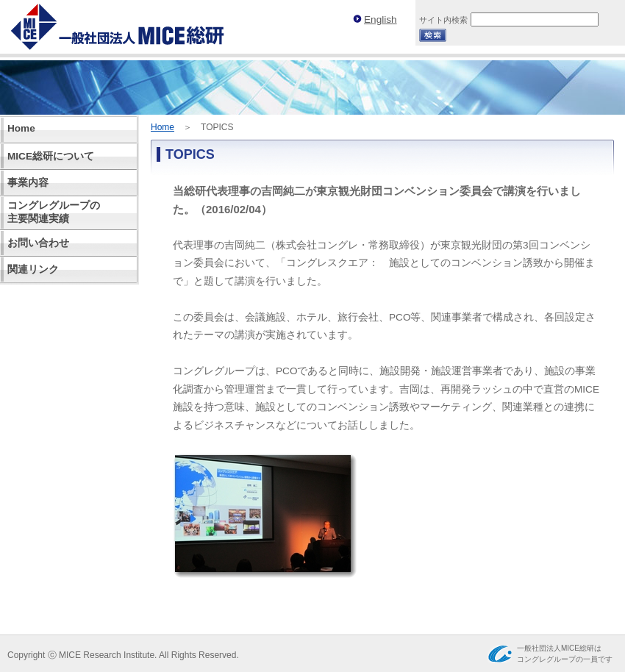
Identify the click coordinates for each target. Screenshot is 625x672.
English (381, 19)
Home (162, 127)
